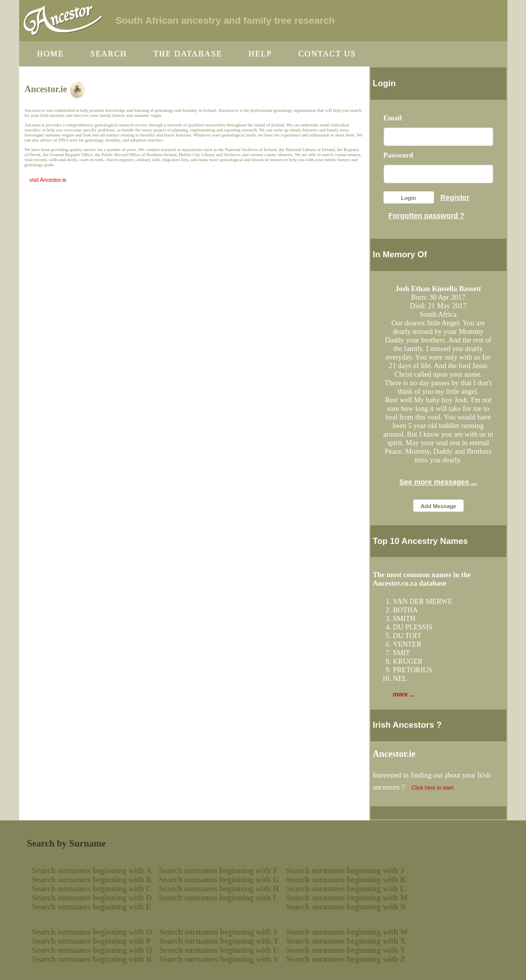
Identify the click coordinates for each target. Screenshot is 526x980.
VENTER (407, 644)
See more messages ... (438, 482)
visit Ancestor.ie (48, 180)
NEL (400, 678)
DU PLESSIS (413, 627)
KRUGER (408, 661)
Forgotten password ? (427, 216)
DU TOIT (407, 636)
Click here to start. (433, 788)
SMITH (404, 618)
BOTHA (406, 610)
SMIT (402, 653)
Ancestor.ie (394, 754)
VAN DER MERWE (423, 601)
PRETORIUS (413, 670)
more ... (404, 694)
